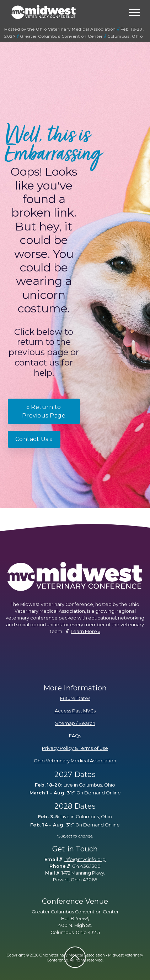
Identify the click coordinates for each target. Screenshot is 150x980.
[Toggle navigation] (135, 12)
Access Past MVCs (75, 711)
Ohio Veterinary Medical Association (75, 761)
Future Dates (75, 698)
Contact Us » (34, 439)
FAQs (75, 736)
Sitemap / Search (75, 723)
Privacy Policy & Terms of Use (75, 748)
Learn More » (85, 631)
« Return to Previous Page (44, 411)
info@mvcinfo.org (85, 859)
